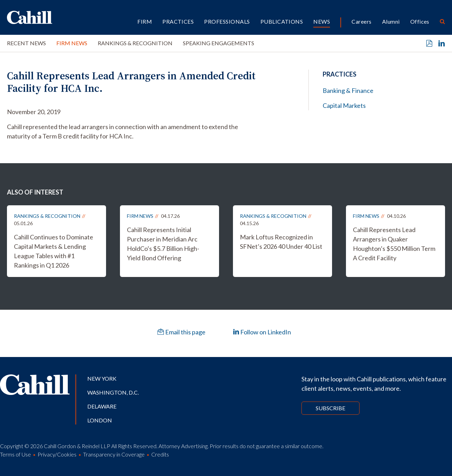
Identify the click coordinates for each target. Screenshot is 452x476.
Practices (178, 21)
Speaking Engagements (219, 43)
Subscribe (330, 408)
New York (102, 378)
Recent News (26, 43)
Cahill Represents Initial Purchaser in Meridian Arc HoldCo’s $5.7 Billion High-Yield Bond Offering (163, 244)
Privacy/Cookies (57, 454)
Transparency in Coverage (114, 454)
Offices (420, 21)
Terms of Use (15, 454)
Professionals (227, 21)
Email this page (181, 332)
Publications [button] (282, 21)
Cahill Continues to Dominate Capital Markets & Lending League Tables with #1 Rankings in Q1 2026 (54, 251)
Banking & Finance (348, 90)
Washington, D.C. (113, 392)
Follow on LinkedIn (262, 332)
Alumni (391, 21)
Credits (160, 454)
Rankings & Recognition (135, 43)
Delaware (102, 406)
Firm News (72, 43)
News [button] (322, 21)
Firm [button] (145, 21)
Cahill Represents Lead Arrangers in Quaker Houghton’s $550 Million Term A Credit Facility (394, 244)
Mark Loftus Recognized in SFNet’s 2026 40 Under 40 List (281, 242)
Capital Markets (344, 105)
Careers (361, 21)
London (100, 420)
